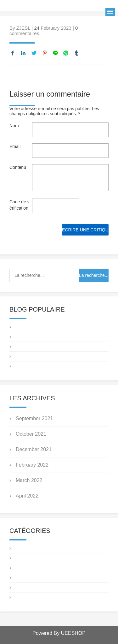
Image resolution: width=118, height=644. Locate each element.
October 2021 (31, 434)
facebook (13, 53)
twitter (34, 53)
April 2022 (27, 496)
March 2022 (29, 480)
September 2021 (34, 418)
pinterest (45, 53)
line (55, 53)
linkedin (23, 53)
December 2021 (34, 449)
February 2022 (32, 465)
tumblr (76, 53)
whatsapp (66, 53)
